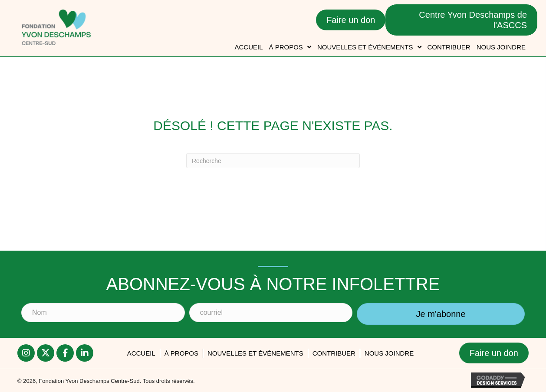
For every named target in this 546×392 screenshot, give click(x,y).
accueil (141, 353)
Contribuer (334, 353)
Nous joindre (389, 353)
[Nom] (103, 313)
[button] (441, 314)
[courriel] (271, 313)
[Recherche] (273, 161)
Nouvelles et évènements (255, 353)
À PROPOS (181, 353)
